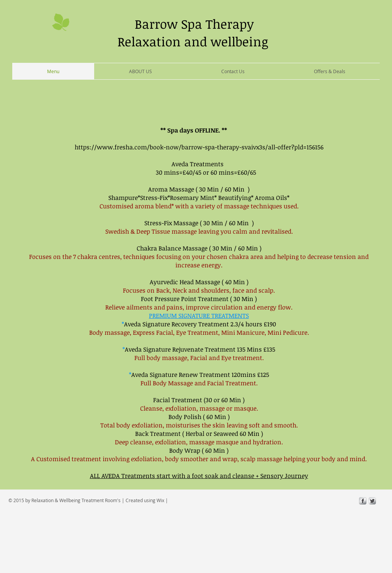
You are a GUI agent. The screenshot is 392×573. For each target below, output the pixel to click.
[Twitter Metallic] (372, 501)
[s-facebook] (363, 501)
